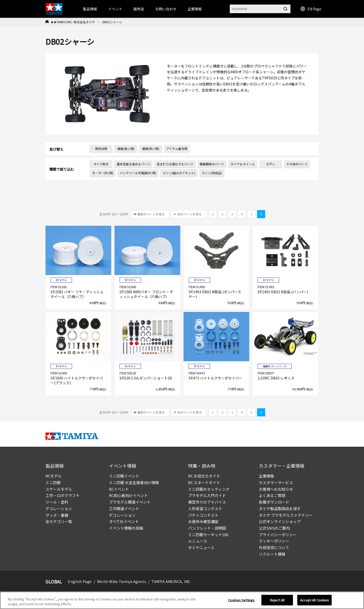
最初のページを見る (151, 214)
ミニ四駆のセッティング (209, 489)
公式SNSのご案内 (274, 528)
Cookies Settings (241, 602)
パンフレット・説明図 (207, 528)
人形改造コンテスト (205, 509)
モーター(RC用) (103, 173)
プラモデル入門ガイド (207, 495)
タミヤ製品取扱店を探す (280, 509)
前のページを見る (190, 214)
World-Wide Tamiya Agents (122, 581)
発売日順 (101, 149)
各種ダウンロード (274, 502)
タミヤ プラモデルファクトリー (286, 515)
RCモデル (54, 476)
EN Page (311, 9)
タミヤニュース (201, 547)
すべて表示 (101, 164)
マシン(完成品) (212, 173)
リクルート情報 (272, 554)
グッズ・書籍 (57, 515)
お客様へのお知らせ (276, 489)
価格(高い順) (126, 149)
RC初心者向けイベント (128, 495)
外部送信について (274, 547)
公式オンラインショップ (280, 521)
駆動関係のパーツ (212, 164)
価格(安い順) (151, 149)
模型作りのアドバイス (207, 502)
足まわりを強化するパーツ (175, 164)
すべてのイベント (124, 521)
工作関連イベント (124, 509)
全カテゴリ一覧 (59, 521)
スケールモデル (59, 489)
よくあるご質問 (272, 495)
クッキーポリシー (274, 541)
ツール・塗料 (57, 502)
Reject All (277, 602)
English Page (80, 581)
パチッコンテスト (203, 515)
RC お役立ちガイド (204, 476)
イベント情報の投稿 (126, 528)
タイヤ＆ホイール (243, 164)
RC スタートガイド (204, 482)
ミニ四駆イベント (124, 476)
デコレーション (59, 509)
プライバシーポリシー (278, 535)
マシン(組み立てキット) (179, 173)
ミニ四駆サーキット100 (208, 535)
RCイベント (119, 489)
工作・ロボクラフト (63, 495)
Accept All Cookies (314, 602)
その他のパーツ (297, 164)
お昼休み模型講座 (203, 521)
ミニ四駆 (53, 482)
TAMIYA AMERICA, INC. (171, 581)
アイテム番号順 (177, 149)
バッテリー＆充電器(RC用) (138, 173)
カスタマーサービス (276, 482)
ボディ (271, 164)
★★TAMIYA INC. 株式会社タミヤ (73, 22)
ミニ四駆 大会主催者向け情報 (134, 482)
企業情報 (266, 476)
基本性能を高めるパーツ (133, 164)
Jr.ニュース (198, 541)
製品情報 (90, 9)
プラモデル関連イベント (130, 502)
